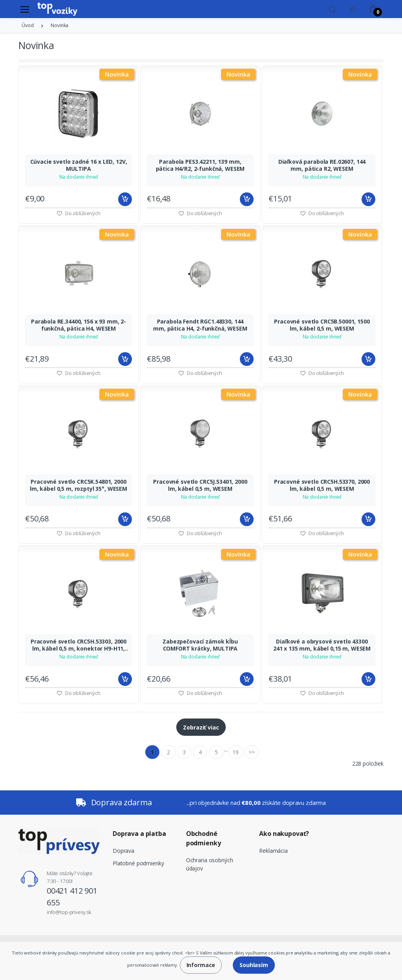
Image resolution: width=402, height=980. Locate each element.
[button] (332, 9)
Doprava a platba (139, 834)
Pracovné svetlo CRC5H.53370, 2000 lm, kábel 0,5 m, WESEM (322, 485)
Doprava (123, 851)
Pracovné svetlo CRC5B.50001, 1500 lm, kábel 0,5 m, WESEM (322, 325)
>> (252, 752)
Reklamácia (273, 851)
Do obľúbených (200, 213)
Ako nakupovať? (284, 834)
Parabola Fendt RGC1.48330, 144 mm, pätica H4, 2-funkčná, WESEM (200, 325)
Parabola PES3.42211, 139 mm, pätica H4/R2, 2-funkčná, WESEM (200, 165)
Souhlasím (254, 965)
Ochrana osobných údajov (210, 864)
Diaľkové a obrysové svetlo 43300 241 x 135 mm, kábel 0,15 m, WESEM (322, 645)
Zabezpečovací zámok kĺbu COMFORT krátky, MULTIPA (200, 645)
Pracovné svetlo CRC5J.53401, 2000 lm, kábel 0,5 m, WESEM (200, 485)
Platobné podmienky (138, 863)
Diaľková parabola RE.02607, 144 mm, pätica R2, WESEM (322, 165)
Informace (201, 965)
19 (236, 752)
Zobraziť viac (201, 727)
